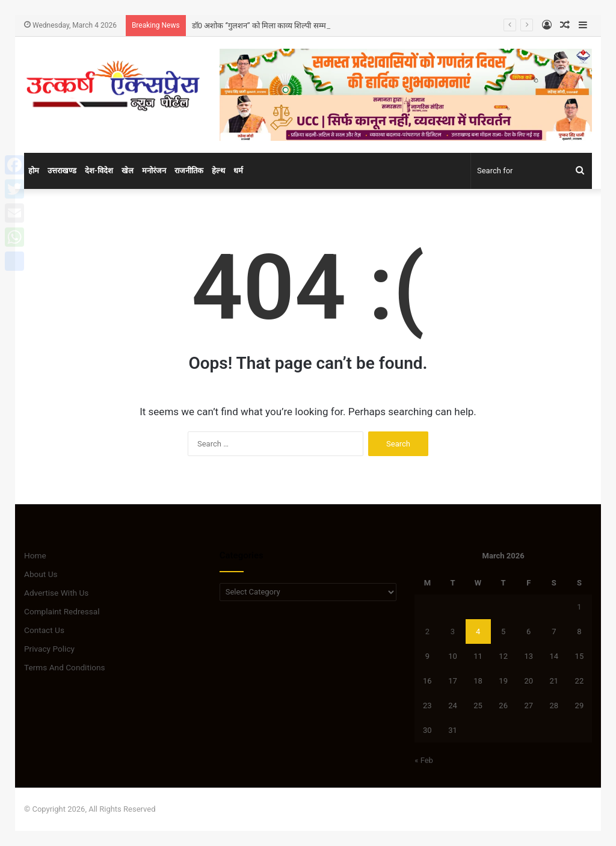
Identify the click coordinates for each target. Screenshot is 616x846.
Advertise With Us (56, 593)
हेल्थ (218, 171)
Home (35, 555)
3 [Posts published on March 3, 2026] (453, 631)
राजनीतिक (189, 171)
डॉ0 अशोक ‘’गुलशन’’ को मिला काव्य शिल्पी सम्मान (263, 26)
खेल (128, 171)
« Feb (424, 760)
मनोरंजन (154, 171)
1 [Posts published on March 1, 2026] (579, 607)
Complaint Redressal (62, 611)
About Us (41, 574)
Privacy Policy (49, 649)
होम (34, 171)
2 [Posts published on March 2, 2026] (427, 631)
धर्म (238, 171)
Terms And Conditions (65, 667)
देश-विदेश (99, 171)
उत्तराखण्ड (62, 171)
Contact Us (44, 630)
